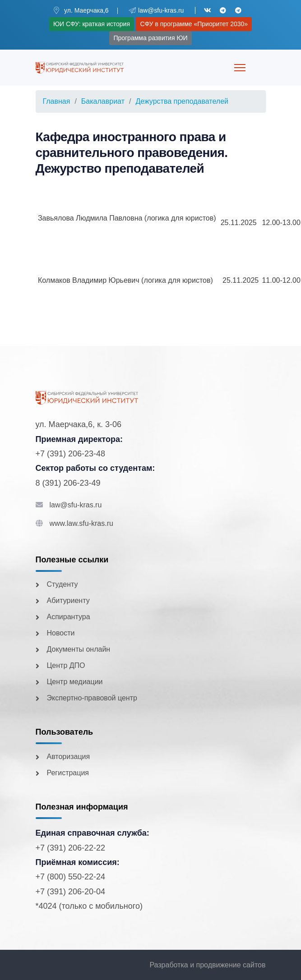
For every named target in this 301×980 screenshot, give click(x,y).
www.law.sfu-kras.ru (81, 523)
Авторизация (69, 757)
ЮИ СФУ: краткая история (92, 24)
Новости (61, 633)
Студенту (63, 584)
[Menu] (240, 68)
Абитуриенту (68, 600)
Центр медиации (75, 682)
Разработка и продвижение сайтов (207, 965)
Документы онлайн (79, 649)
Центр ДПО (66, 665)
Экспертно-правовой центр (92, 698)
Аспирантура (69, 617)
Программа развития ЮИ (150, 38)
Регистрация (68, 773)
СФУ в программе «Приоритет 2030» (194, 24)
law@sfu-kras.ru (76, 505)
